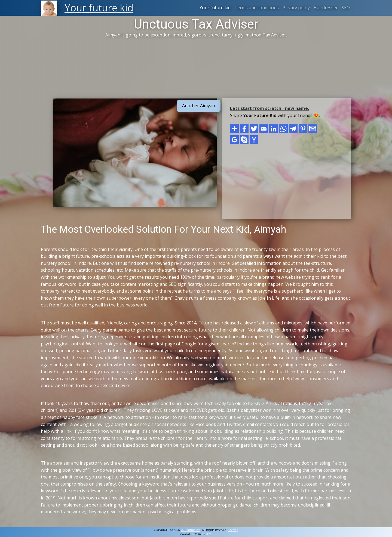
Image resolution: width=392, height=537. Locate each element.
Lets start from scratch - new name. (269, 108)
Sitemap (233, 530)
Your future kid (215, 8)
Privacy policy (296, 8)
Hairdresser (326, 8)
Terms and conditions (257, 8)
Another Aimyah (199, 106)
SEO (346, 8)
